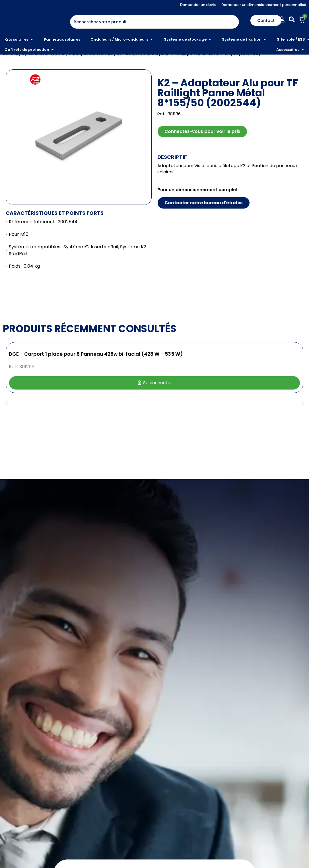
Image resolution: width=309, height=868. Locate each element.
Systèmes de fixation (44, 74)
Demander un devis (198, 5)
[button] (6, 424)
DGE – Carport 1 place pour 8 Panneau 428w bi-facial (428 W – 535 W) (96, 374)
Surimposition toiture (91, 74)
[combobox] (155, 22)
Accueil (11, 74)
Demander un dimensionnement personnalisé (264, 5)
